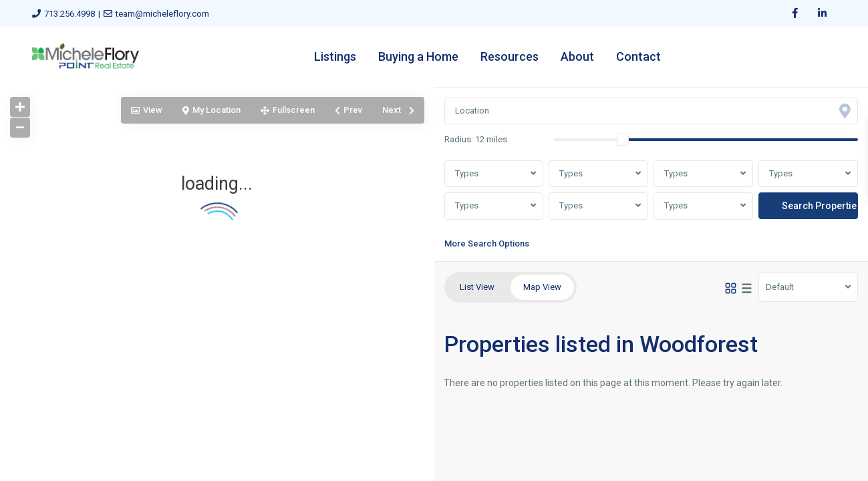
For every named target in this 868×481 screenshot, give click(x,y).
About (577, 56)
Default (780, 287)
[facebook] (795, 13)
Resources (510, 56)
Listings (335, 56)
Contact (638, 56)
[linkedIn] (822, 13)
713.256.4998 (69, 14)
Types (467, 173)
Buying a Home (418, 56)
